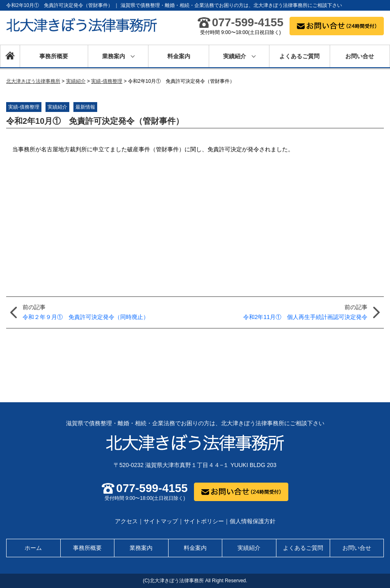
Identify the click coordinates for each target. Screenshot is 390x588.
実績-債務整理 (24, 107)
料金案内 (179, 56)
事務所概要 (54, 56)
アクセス (126, 521)
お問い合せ (360, 56)
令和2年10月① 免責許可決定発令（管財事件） (95, 121)
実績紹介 (235, 56)
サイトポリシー (204, 521)
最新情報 (85, 107)
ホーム (10, 56)
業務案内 (114, 56)
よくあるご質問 (299, 56)
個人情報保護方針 (253, 521)
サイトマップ (161, 521)
